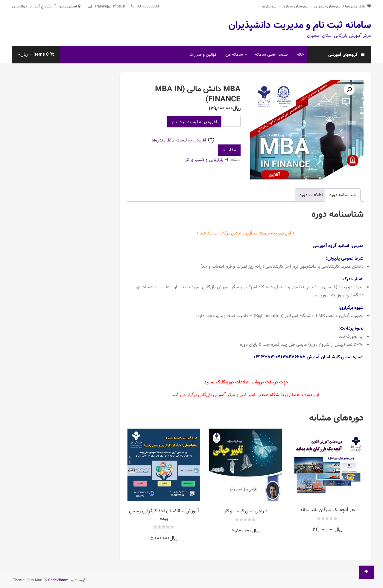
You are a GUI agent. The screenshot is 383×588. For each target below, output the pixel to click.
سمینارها (269, 6)
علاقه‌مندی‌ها (356, 6)
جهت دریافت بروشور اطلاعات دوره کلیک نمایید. (246, 382)
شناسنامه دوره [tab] (343, 195)
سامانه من (234, 54)
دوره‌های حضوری (327, 6)
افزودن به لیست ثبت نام (194, 122)
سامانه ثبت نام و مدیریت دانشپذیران (300, 25)
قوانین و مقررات (203, 54)
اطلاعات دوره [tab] (311, 195)
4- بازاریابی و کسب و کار (207, 160)
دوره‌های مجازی (295, 6)
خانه (300, 54)
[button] (349, 90)
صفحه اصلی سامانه (271, 54)
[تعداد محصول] (232, 121)
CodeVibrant (58, 580)
